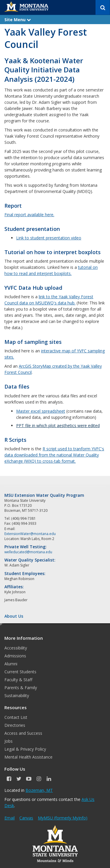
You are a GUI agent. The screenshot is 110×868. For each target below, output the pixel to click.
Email (10, 818)
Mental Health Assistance (28, 757)
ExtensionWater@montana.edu (30, 534)
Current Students (20, 672)
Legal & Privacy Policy (25, 749)
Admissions (15, 656)
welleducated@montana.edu (28, 552)
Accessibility (16, 648)
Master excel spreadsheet (41, 411)
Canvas (26, 818)
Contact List (16, 717)
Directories (15, 725)
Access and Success (23, 733)
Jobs (9, 741)
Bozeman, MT (39, 790)
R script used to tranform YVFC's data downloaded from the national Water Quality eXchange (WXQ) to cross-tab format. (54, 455)
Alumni (11, 664)
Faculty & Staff (18, 680)
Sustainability (17, 695)
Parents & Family (21, 688)
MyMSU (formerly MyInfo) (63, 818)
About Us (14, 616)
